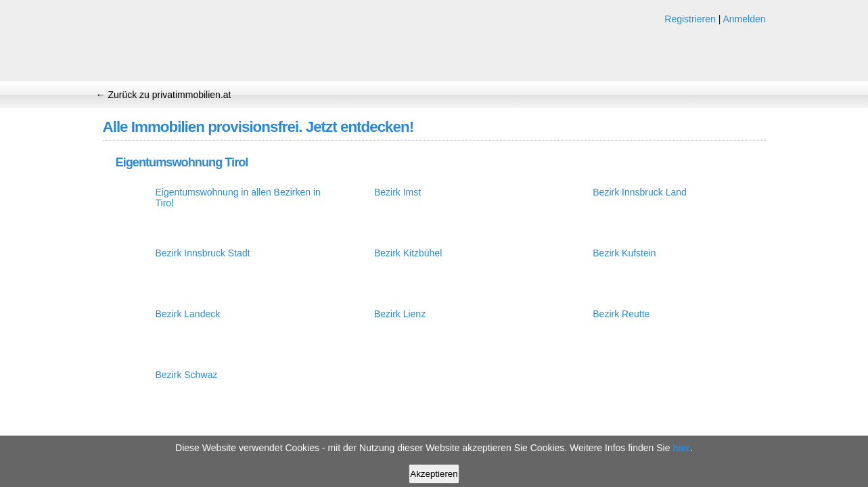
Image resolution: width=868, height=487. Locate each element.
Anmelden (744, 19)
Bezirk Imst (397, 192)
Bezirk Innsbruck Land (640, 192)
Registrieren (690, 19)
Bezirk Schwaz (187, 375)
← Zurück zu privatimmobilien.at (164, 95)
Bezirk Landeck (188, 314)
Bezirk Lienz (400, 314)
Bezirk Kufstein (624, 253)
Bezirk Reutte (621, 314)
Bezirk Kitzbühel (408, 253)
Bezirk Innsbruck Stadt (203, 253)
